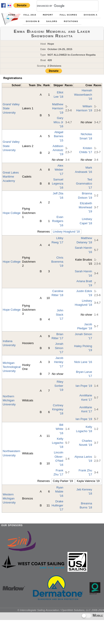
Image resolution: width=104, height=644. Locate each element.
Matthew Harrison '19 (58, 108)
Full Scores (68, 15)
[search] (62, 6)
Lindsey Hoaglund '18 (66, 232)
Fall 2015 (30, 15)
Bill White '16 (59, 429)
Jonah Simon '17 (59, 348)
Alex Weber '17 (59, 170)
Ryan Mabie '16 (59, 492)
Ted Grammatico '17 (84, 184)
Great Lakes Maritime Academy (11, 177)
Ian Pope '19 (84, 386)
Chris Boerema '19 (57, 262)
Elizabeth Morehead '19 (85, 207)
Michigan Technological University (12, 367)
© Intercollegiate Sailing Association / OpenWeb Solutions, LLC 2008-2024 (61, 610)
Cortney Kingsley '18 (58, 409)
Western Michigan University (9, 499)
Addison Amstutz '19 (58, 150)
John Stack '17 (60, 314)
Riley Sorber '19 (59, 386)
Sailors (52, 21)
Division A (90, 15)
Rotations (71, 21)
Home (12, 15)
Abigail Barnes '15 (59, 136)
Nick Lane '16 (83, 362)
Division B (33, 21)
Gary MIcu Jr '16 (58, 122)
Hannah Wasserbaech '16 (83, 95)
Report (48, 15)
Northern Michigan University (9, 400)
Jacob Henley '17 (59, 362)
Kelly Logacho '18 (58, 443)
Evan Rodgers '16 (58, 221)
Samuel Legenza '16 (58, 184)
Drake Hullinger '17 (57, 506)
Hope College (12, 213)
